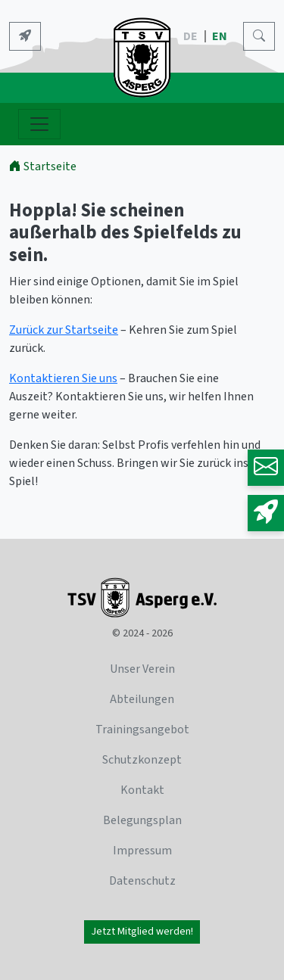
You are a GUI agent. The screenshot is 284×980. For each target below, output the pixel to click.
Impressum (142, 851)
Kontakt (142, 790)
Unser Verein (142, 669)
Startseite (43, 166)
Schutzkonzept (142, 760)
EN (221, 36)
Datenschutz (142, 881)
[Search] (259, 36)
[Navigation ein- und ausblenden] (39, 124)
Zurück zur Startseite (64, 330)
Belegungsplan (142, 820)
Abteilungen (142, 699)
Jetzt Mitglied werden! (142, 932)
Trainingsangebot (142, 730)
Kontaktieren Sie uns (63, 378)
